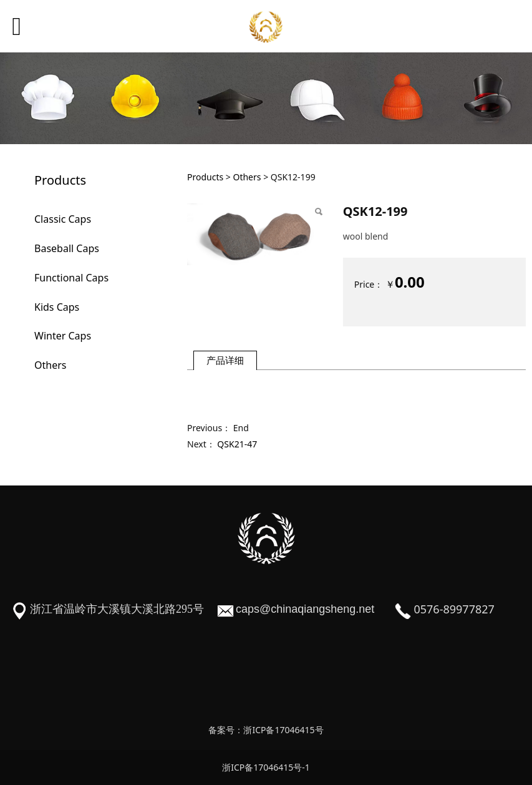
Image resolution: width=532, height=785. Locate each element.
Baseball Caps (67, 248)
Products (205, 177)
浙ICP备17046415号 (283, 730)
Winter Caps (63, 336)
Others (50, 365)
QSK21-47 (237, 444)
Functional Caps (71, 278)
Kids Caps (57, 307)
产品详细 (225, 360)
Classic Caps (63, 219)
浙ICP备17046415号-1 (266, 767)
